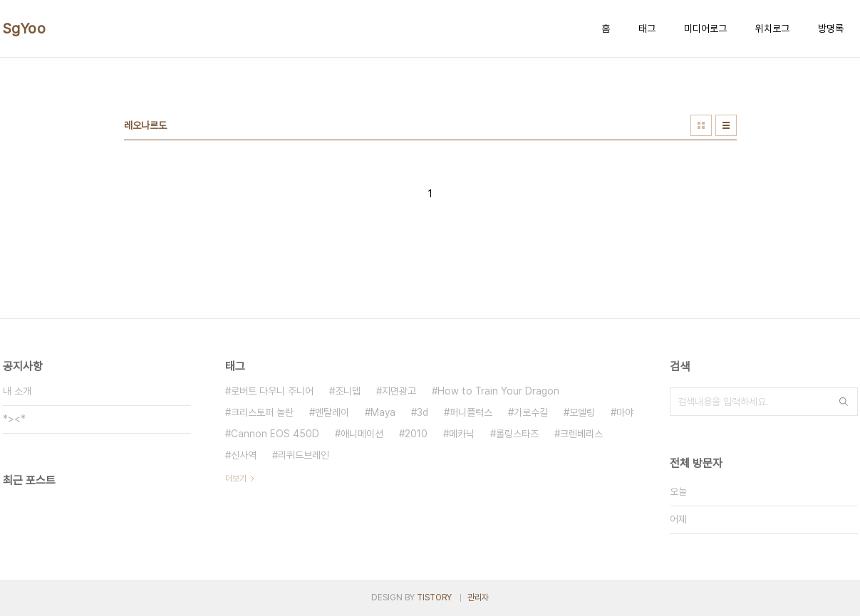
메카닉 (462, 434)
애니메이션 (362, 434)
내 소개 (17, 391)
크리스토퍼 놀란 (262, 412)
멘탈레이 (332, 412)
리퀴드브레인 (304, 455)
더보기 (236, 479)
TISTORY (434, 597)
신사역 (244, 455)
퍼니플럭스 (471, 412)
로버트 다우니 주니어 (272, 391)
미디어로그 (705, 28)
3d (423, 412)
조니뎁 (348, 391)
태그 (647, 28)
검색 (844, 402)
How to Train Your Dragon (498, 391)
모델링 (582, 412)
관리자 (478, 597)
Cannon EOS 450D (275, 434)
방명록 (831, 28)
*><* (14, 419)
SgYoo (25, 28)
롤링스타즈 (517, 434)
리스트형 (726, 125)
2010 (416, 434)
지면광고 (399, 391)
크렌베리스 (581, 434)
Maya (383, 412)
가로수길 (531, 412)
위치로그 (772, 28)
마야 (625, 412)
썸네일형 (701, 125)
